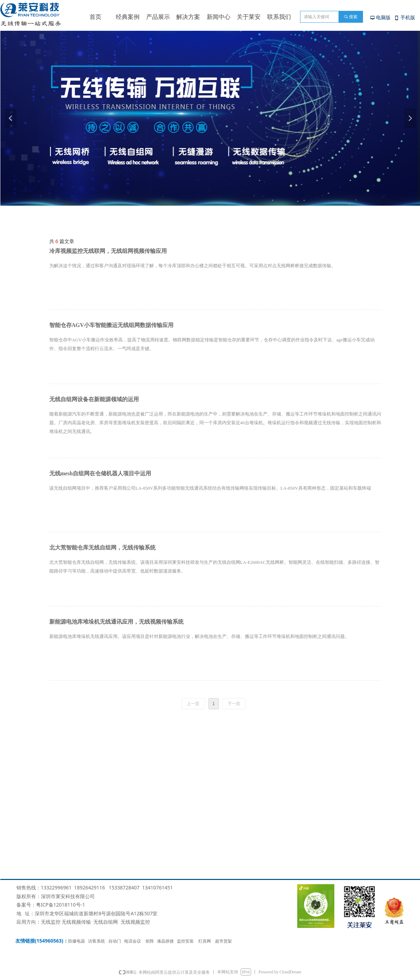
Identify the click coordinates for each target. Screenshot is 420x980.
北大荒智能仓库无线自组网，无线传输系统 (102, 548)
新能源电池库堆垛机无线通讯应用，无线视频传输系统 (116, 622)
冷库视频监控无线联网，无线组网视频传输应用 (108, 251)
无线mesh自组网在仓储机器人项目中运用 (100, 473)
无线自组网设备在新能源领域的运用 (94, 399)
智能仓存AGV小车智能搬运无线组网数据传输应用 (112, 325)
